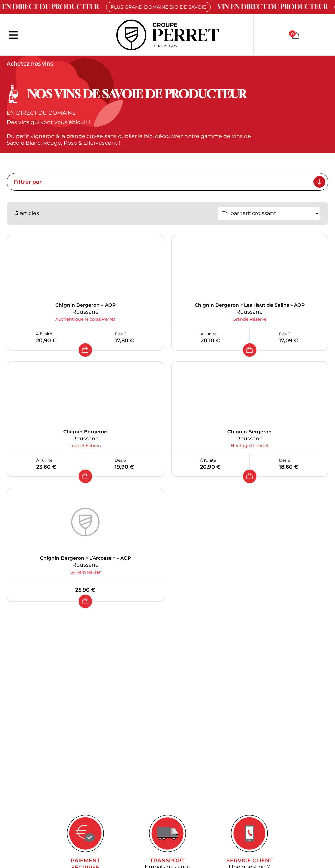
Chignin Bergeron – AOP (86, 305)
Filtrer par (170, 182)
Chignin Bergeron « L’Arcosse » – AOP (86, 558)
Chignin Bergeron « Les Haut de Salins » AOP (250, 305)
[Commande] (269, 213)
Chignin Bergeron (85, 432)
